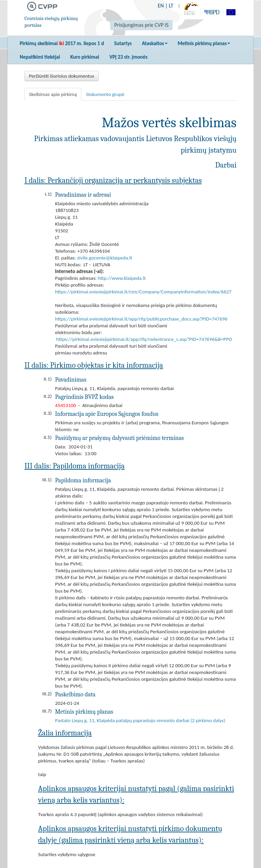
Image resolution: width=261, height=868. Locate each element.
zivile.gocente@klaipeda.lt (105, 258)
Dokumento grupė (105, 94)
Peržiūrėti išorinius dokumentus (62, 76)
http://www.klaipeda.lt (122, 278)
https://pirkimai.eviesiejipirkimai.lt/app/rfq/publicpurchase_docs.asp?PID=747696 (141, 319)
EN (161, 6)
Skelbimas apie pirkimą (53, 94)
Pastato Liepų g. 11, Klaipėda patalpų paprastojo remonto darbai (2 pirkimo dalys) (140, 720)
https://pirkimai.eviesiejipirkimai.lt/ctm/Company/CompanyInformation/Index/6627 (143, 292)
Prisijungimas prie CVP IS (141, 25)
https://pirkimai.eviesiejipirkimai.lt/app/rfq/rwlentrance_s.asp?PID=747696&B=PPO (144, 339)
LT (171, 6)
